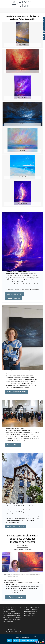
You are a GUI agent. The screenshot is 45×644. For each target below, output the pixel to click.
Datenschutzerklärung (29, 641)
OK (9, 641)
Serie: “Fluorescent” (22, 97)
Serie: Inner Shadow (22, 203)
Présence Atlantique (16, 597)
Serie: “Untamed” (22, 124)
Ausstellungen (13, 445)
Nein (16, 641)
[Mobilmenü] (25, 10)
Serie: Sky (22, 150)
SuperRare (17, 284)
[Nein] (43, 639)
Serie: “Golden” (22, 45)
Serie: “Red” (22, 71)
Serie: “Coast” (22, 177)
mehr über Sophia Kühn (17, 392)
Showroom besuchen (16, 527)
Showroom (18, 628)
